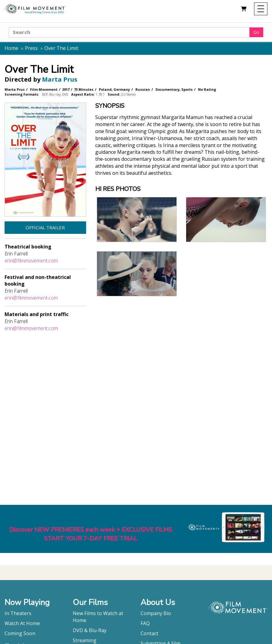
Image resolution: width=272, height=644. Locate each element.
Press (31, 48)
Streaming (85, 640)
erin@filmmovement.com (31, 261)
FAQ (145, 623)
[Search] (129, 32)
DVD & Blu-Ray (90, 630)
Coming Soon (20, 633)
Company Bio (156, 613)
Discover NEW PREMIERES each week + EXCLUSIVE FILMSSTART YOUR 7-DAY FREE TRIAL (91, 534)
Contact (149, 633)
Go (256, 32)
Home (11, 48)
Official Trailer (45, 227)
